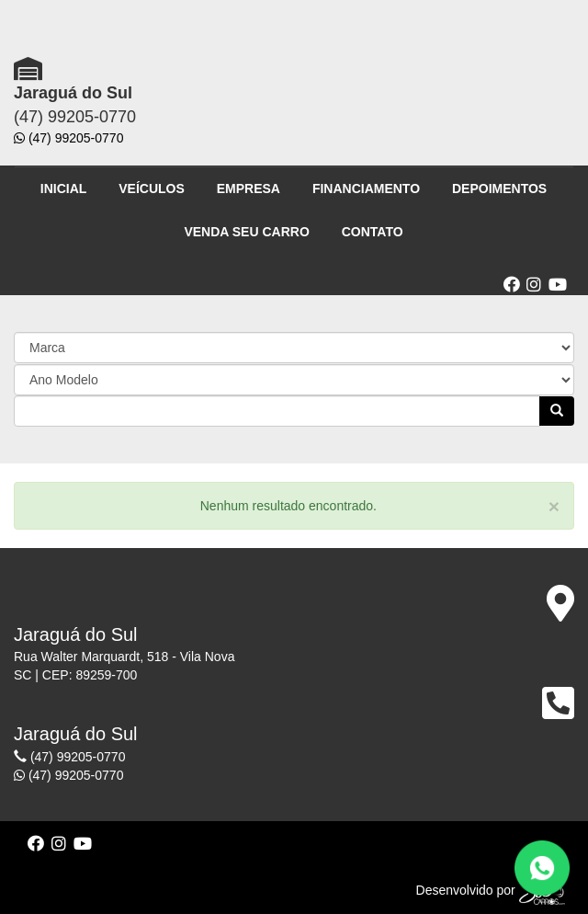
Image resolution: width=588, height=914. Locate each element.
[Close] (554, 506)
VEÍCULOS (152, 189)
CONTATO (373, 232)
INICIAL (64, 189)
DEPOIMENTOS (499, 189)
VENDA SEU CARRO (246, 232)
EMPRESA (249, 189)
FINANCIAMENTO (366, 189)
